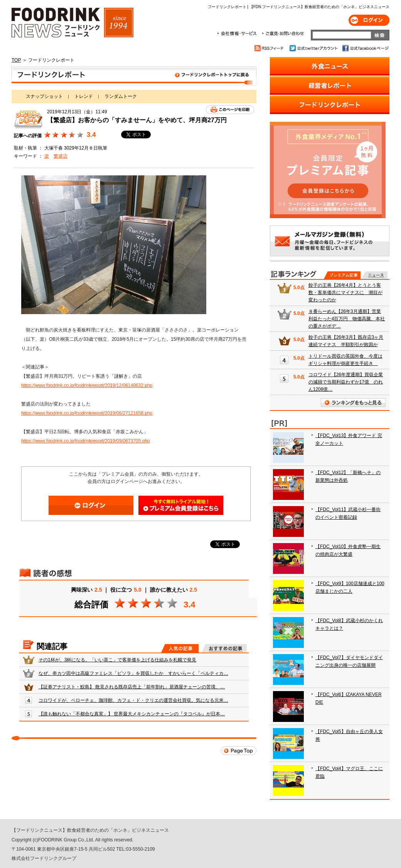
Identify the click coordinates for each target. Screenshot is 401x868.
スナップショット (44, 96)
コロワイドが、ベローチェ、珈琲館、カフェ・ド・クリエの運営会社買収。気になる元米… (133, 700)
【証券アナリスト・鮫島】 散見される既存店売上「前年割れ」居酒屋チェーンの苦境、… (132, 687)
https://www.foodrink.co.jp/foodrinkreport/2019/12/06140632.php (87, 385)
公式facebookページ (365, 48)
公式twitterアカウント (314, 48)
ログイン (369, 20)
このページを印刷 (230, 110)
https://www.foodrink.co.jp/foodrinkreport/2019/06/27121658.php (87, 413)
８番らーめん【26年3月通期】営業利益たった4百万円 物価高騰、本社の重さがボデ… (347, 319)
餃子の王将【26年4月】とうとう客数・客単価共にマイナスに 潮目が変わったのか (345, 293)
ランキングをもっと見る (353, 403)
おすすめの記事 (224, 648)
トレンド (84, 96)
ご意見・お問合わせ (283, 34)
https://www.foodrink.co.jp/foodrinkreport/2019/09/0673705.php (86, 441)
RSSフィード (270, 48)
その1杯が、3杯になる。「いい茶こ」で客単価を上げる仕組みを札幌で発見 (117, 660)
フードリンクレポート (134, 76)
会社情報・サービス (238, 34)
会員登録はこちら (181, 505)
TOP (16, 60)
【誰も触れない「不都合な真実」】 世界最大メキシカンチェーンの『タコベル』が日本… (132, 714)
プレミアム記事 (342, 275)
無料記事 (375, 275)
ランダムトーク (121, 96)
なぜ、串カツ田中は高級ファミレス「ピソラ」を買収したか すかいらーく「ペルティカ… (133, 673)
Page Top (239, 751)
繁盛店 (61, 156)
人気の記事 (180, 648)
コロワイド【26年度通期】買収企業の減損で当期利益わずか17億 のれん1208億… (346, 382)
